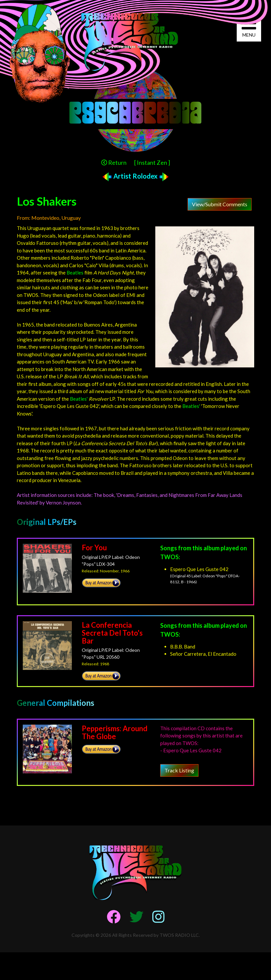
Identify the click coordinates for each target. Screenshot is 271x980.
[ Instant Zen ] (152, 162)
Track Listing (179, 770)
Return (114, 162)
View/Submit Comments (220, 204)
